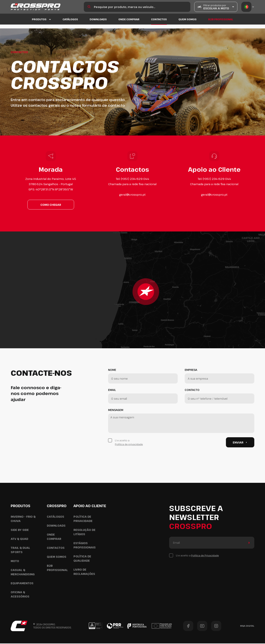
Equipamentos (22, 584)
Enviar (240, 443)
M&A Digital (247, 626)
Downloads (98, 23)
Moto (15, 562)
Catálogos (70, 23)
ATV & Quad (19, 539)
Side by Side (20, 530)
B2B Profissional (221, 23)
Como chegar (51, 205)
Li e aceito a (129, 443)
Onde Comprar (129, 23)
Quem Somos (188, 23)
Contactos (159, 23)
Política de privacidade (129, 445)
